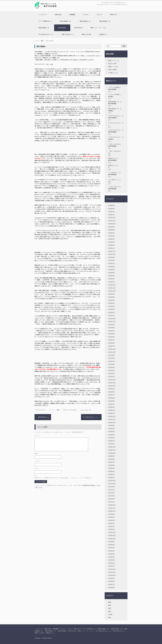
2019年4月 (111, 435)
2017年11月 (112, 481)
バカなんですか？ (114, 187)
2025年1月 (111, 248)
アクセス (86, 15)
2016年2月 (111, 526)
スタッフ (99, 15)
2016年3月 (111, 523)
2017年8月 (111, 487)
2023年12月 (112, 285)
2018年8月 (111, 459)
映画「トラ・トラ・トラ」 (99, 28)
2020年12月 (112, 380)
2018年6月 (111, 465)
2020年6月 (111, 398)
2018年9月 (111, 456)
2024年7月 (111, 264)
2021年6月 (111, 364)
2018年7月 (111, 462)
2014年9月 (111, 578)
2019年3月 (111, 438)
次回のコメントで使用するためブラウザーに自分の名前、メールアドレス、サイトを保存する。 (63, 478)
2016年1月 (111, 529)
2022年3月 (111, 343)
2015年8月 (111, 545)
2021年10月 (112, 352)
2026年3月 (111, 209)
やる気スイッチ (113, 73)
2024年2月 (111, 279)
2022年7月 (111, 331)
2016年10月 (112, 511)
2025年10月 (112, 224)
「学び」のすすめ (114, 144)
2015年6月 (111, 551)
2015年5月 (111, 554)
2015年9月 (111, 542)
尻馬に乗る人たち (43, 417)
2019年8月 (111, 426)
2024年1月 (111, 282)
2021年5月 (111, 367)
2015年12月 (112, 533)
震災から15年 (112, 64)
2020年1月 (111, 413)
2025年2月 (111, 245)
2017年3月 (111, 499)
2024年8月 (111, 260)
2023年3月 (111, 309)
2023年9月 (111, 294)
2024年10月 (112, 254)
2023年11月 (112, 288)
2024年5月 (111, 270)
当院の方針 (58, 15)
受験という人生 (113, 67)
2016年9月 (111, 514)
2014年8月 (111, 581)
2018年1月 (111, 478)
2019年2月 (111, 441)
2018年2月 (111, 474)
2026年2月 (111, 212)
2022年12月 (112, 319)
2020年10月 (112, 386)
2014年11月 (112, 572)
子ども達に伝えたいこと (46, 34)
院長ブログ (114, 15)
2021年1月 (111, 377)
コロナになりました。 (115, 116)
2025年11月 (112, 221)
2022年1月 (111, 346)
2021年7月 (111, 361)
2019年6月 (111, 429)
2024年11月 (112, 251)
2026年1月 (111, 215)
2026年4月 (111, 205)
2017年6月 (111, 493)
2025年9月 (111, 227)
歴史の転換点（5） (66, 21)
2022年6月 (111, 334)
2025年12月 (112, 218)
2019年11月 (112, 419)
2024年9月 (111, 257)
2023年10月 (112, 291)
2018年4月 (111, 468)
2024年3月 (111, 276)
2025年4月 (111, 239)
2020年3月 (111, 407)
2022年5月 (111, 337)
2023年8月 (111, 297)
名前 (36, 454)
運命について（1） (114, 60)
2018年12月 (112, 447)
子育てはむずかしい (68, 34)
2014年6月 (111, 588)
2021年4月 (111, 370)
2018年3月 (111, 471)
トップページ (43, 15)
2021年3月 (111, 374)
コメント (37, 435)
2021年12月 (112, 349)
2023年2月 (111, 312)
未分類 (110, 614)
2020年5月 (111, 401)
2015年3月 (111, 560)
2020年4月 (111, 404)
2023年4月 (111, 306)
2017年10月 (112, 484)
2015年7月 (111, 548)
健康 (110, 602)
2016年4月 (111, 520)
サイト (37, 468)
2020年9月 (111, 389)
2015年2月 (111, 563)
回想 (110, 608)
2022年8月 (111, 328)
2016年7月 (111, 517)
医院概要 (72, 15)
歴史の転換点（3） (105, 21)
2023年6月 (111, 300)
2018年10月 (112, 453)
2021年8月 (111, 358)
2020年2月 (111, 410)
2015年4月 (111, 557)
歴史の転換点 (62, 28)
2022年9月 (111, 325)
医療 (110, 605)
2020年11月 (112, 383)
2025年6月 (111, 236)
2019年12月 (112, 416)
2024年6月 (111, 267)
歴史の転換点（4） (85, 21)
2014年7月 (111, 584)
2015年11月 (112, 536)
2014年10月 (112, 575)
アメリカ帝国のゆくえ (45, 21)
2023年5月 (111, 303)
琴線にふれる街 (86, 34)
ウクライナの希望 (114, 87)
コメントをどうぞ (86, 410)
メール (37, 461)
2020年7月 (111, 395)
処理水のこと (112, 158)
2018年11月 (112, 450)
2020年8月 (111, 392)
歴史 (58, 410)
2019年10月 (112, 423)
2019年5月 (111, 432)
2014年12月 (112, 569)
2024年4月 (111, 273)
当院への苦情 (112, 70)
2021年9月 (111, 355)
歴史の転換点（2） (44, 28)
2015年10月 (112, 539)
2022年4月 (111, 340)
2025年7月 (111, 233)
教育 (110, 611)
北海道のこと (103, 34)
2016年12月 (112, 505)
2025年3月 (111, 242)
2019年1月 (111, 444)
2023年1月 (111, 315)
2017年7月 (111, 490)
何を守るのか (78, 28)
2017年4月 (111, 496)
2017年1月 (111, 502)
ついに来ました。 (114, 173)
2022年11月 (112, 322)
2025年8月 (111, 230)
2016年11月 (112, 508)
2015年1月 (111, 566)
